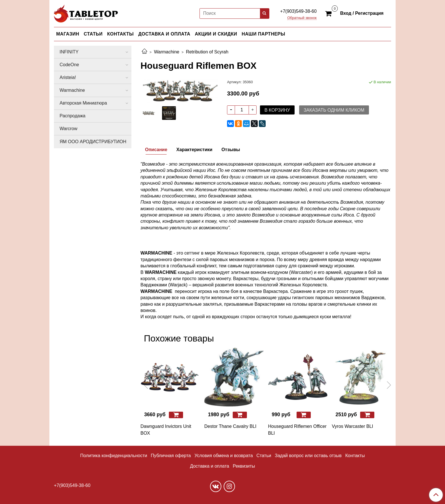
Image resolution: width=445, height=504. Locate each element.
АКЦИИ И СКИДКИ (216, 34)
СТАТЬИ (93, 34)
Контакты (355, 456)
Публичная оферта (171, 456)
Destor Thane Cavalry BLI (230, 426)
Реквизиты (244, 466)
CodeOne (69, 65)
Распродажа (73, 116)
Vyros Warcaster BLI (352, 426)
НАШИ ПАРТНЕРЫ (263, 34)
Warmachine (166, 52)
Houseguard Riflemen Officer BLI (297, 430)
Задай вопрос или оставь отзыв (308, 456)
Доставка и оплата (209, 466)
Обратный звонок (302, 18)
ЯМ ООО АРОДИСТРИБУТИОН (93, 142)
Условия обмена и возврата (224, 456)
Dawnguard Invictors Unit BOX (166, 430)
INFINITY (69, 52)
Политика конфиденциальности (114, 456)
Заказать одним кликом (334, 110)
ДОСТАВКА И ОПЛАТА (164, 34)
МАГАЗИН (68, 34)
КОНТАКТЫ (121, 34)
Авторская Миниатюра (83, 103)
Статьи (264, 456)
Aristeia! (68, 77)
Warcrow (69, 129)
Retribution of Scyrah (207, 52)
